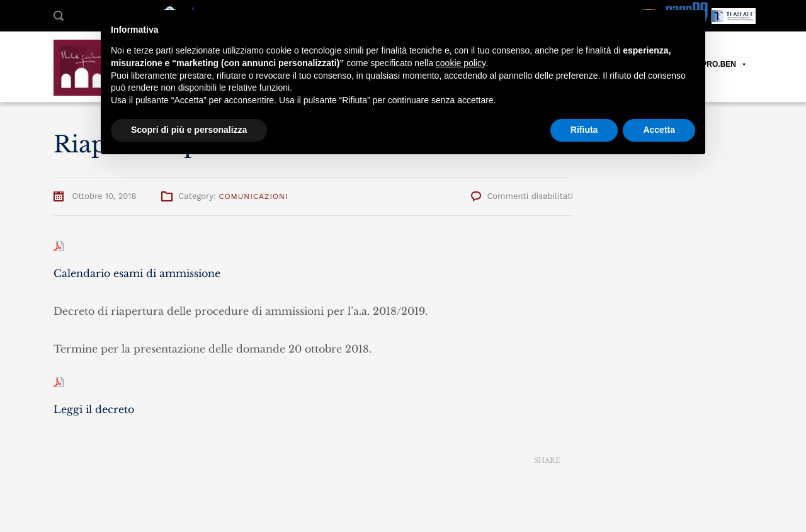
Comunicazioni (253, 196)
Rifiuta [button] (584, 130)
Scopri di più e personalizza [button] (189, 130)
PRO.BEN (724, 65)
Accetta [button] (659, 130)
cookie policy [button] (461, 63)
